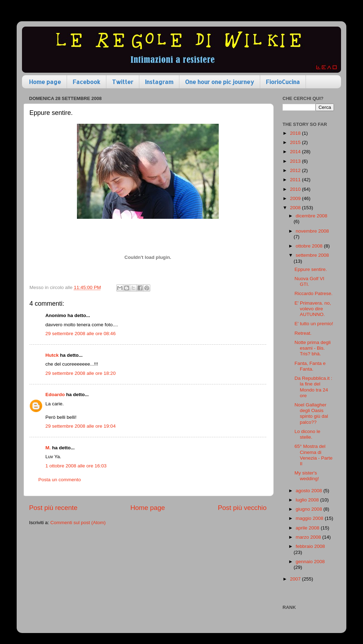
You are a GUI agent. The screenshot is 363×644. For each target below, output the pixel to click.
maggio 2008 (310, 518)
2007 (296, 579)
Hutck (52, 355)
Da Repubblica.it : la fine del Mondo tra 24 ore (314, 387)
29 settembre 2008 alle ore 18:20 (80, 373)
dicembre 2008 (311, 216)
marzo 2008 (309, 537)
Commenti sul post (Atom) (78, 523)
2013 (296, 161)
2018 (296, 133)
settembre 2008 (312, 255)
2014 (296, 152)
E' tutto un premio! (314, 324)
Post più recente (53, 508)
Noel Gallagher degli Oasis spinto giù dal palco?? (311, 413)
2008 (296, 208)
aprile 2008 (308, 528)
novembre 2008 (312, 231)
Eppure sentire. (311, 269)
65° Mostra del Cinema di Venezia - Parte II (314, 455)
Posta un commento (60, 480)
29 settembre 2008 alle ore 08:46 (80, 334)
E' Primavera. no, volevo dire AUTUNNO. (313, 309)
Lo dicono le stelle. (308, 434)
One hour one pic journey (220, 82)
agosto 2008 (309, 491)
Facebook (86, 82)
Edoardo (55, 395)
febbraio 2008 (310, 546)
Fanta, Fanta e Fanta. (310, 366)
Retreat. (303, 333)
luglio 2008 (308, 500)
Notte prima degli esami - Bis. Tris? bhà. (313, 348)
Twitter (123, 82)
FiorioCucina (283, 82)
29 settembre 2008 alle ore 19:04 (80, 426)
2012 (296, 170)
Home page (45, 82)
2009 (296, 198)
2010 (296, 189)
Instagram (159, 82)
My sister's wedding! (307, 476)
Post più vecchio (242, 508)
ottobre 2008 (310, 246)
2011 (296, 180)
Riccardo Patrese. (314, 293)
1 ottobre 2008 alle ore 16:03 (76, 466)
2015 (296, 142)
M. (48, 448)
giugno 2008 (309, 509)
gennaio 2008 (310, 562)
